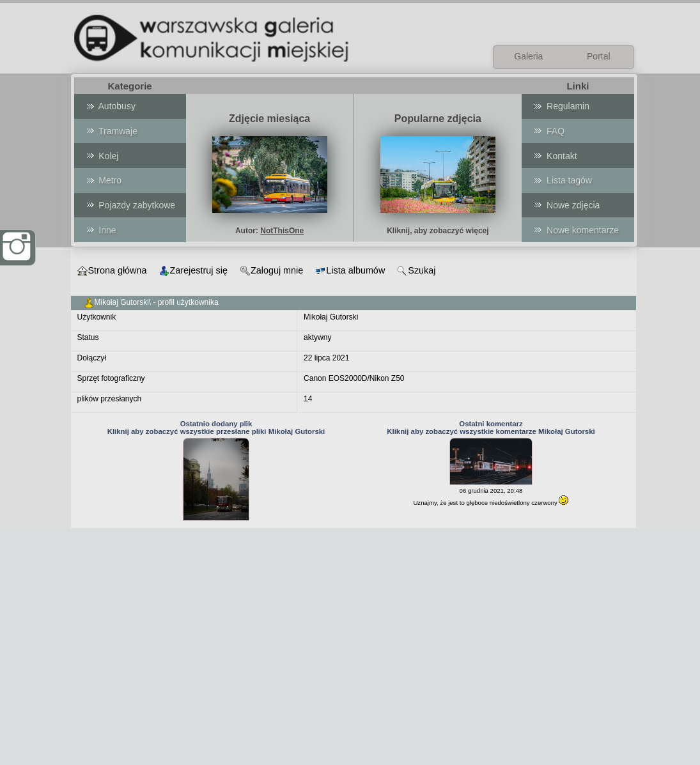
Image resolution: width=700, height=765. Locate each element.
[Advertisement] (350, 676)
